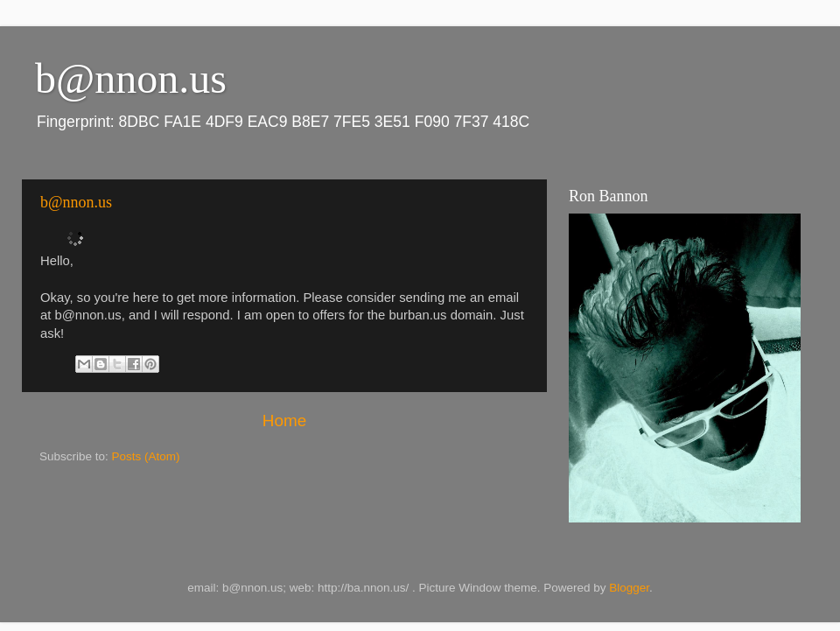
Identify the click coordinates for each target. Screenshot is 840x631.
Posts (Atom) (146, 456)
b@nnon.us (76, 202)
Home (284, 421)
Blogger (629, 588)
